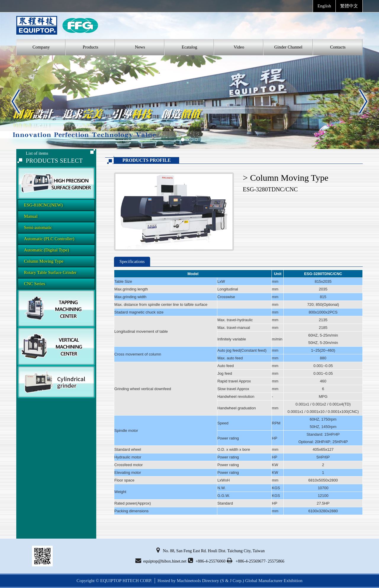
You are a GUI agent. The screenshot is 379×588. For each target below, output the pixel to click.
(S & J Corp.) (232, 581)
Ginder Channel (288, 47)
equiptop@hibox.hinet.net (161, 560)
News (140, 47)
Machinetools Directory (198, 581)
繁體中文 (349, 6)
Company (41, 47)
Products (90, 47)
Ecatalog (189, 47)
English (324, 6)
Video (239, 47)
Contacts (338, 47)
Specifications (132, 261)
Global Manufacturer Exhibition (274, 581)
